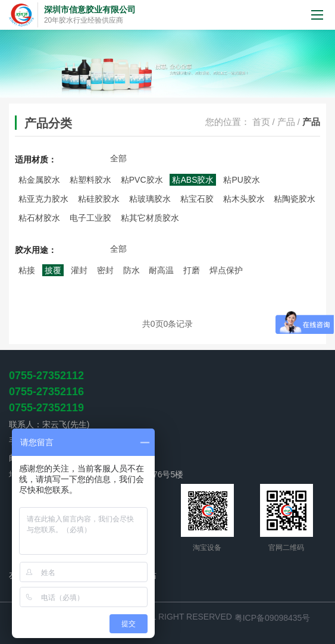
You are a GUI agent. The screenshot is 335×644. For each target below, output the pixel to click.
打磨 (192, 270)
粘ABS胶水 (193, 180)
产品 (286, 122)
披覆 (53, 270)
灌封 (79, 270)
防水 (132, 270)
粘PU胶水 (241, 180)
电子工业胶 (90, 218)
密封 (105, 270)
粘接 (27, 270)
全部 (118, 158)
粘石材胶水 (39, 218)
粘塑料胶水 (90, 180)
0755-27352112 (46, 376)
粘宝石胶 (197, 199)
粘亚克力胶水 (43, 199)
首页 (261, 122)
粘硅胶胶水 (99, 199)
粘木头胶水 (244, 199)
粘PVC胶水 (142, 180)
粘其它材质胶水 (150, 218)
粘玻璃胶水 (150, 199)
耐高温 (161, 270)
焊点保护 (226, 270)
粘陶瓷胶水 (295, 199)
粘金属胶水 (39, 180)
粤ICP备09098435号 (273, 618)
